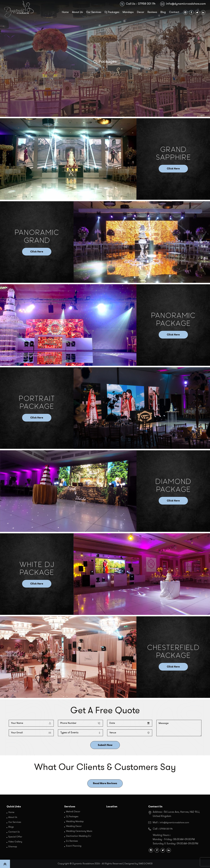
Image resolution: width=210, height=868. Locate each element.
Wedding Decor (74, 826)
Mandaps (128, 12)
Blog (163, 12)
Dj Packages (112, 12)
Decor (141, 12)
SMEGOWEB (146, 864)
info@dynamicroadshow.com (186, 4)
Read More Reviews (105, 783)
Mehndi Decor (73, 812)
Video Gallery (15, 841)
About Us (77, 12)
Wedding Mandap (75, 821)
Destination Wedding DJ (79, 836)
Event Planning (74, 845)
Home (65, 12)
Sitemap (13, 846)
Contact (174, 12)
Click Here (173, 169)
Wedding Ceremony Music (79, 831)
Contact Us (14, 832)
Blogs (11, 827)
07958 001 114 (147, 4)
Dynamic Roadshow (83, 864)
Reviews (152, 12)
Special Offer (15, 836)
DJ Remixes (72, 840)
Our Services (94, 12)
